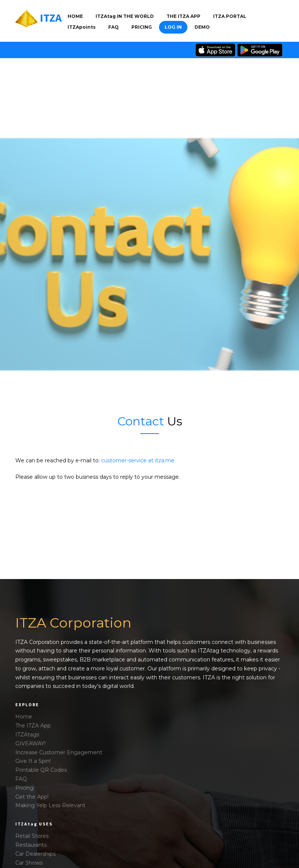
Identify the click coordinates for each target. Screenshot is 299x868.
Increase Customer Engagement (59, 752)
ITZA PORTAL (230, 16)
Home (75, 16)
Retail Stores (32, 836)
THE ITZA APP (183, 16)
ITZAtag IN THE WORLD (125, 16)
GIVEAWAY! (30, 743)
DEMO (202, 27)
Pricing (142, 27)
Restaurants (31, 845)
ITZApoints (82, 27)
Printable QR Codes (41, 770)
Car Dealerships (35, 854)
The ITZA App (33, 726)
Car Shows (29, 863)
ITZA (51, 18)
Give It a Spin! (33, 761)
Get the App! (32, 797)
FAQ (113, 27)
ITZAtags (27, 735)
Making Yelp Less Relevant (50, 805)
